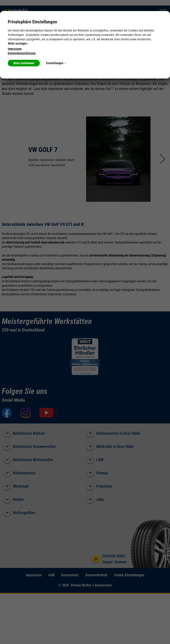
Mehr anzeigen (18, 43)
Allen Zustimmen (24, 63)
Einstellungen (56, 63)
